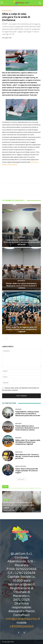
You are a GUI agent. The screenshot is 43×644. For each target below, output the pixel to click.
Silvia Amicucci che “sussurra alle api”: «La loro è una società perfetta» (27, 456)
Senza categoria (21, 466)
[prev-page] (3, 338)
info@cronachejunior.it (23, 619)
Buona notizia (7, 11)
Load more (21, 479)
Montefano (19, 452)
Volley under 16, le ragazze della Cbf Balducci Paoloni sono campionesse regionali (22, 329)
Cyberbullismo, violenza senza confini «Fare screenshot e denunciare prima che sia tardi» (22, 242)
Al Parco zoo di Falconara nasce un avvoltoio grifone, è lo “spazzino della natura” (19, 505)
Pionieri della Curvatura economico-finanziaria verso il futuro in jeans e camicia (21, 286)
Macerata (21, 237)
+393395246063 (21, 626)
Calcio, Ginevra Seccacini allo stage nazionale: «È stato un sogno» (27, 471)
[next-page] (7, 338)
